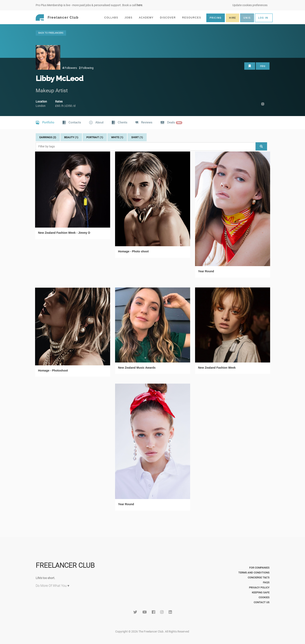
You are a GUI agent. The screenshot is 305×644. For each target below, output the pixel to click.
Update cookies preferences (250, 5)
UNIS (247, 18)
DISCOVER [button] (170, 18)
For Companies (259, 568)
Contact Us (262, 602)
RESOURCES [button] (193, 18)
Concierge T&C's (259, 577)
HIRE (232, 18)
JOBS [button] (130, 18)
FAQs (266, 582)
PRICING (216, 18)
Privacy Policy (259, 588)
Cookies (264, 597)
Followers (70, 68)
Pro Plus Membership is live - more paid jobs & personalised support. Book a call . (89, 5)
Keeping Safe (261, 592)
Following (86, 68)
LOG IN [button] (263, 18)
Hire (263, 66)
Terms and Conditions (254, 573)
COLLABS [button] (113, 18)
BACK (51, 33)
